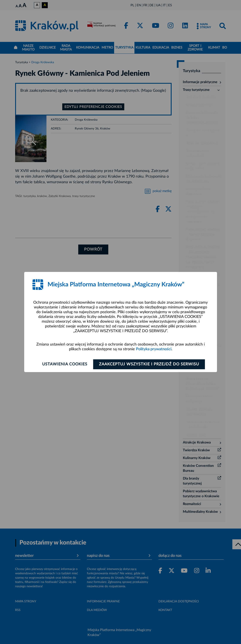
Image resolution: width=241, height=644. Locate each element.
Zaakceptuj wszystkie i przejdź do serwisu (149, 364)
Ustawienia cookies (65, 364)
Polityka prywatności (154, 349)
